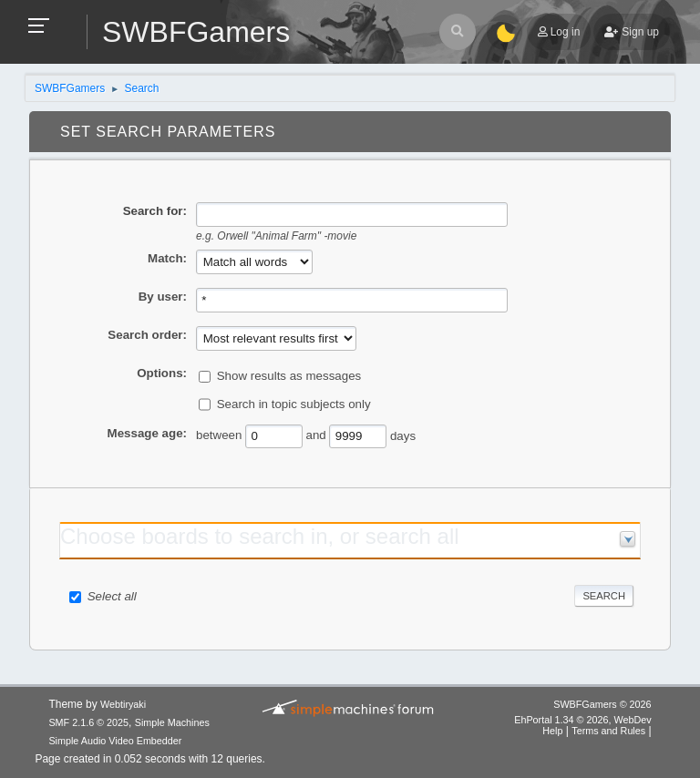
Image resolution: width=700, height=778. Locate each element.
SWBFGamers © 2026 (602, 704)
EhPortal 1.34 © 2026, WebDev (582, 720)
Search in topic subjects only (294, 404)
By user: (163, 297)
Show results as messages (289, 376)
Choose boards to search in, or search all (260, 536)
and (316, 435)
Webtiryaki (123, 704)
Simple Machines (172, 722)
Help (552, 731)
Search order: (147, 335)
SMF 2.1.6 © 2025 (88, 722)
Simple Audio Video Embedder (115, 741)
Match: (167, 258)
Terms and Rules (608, 731)
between (219, 435)
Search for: (155, 211)
